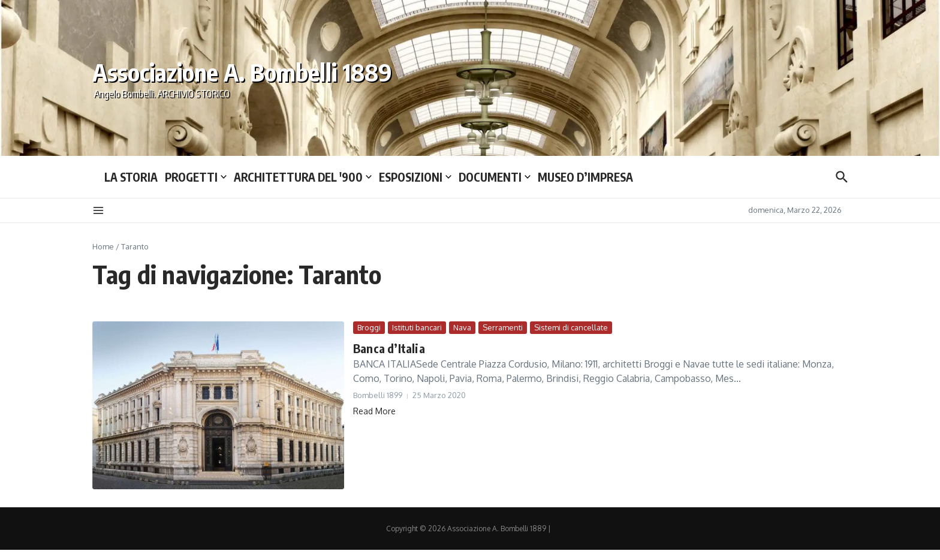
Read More (374, 411)
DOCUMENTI (495, 177)
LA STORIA (131, 177)
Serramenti (503, 327)
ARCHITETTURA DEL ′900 (303, 177)
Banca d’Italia (389, 348)
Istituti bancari (417, 327)
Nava (462, 327)
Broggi (369, 327)
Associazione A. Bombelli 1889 (242, 72)
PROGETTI (196, 177)
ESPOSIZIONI (415, 177)
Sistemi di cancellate (571, 327)
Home (103, 246)
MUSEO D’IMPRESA (585, 177)
